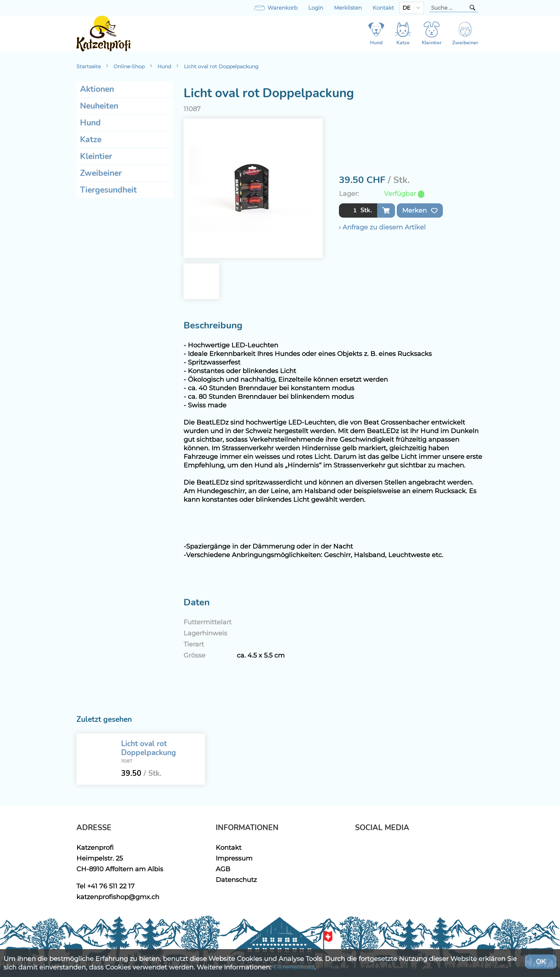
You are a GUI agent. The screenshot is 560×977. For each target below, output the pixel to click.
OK (541, 961)
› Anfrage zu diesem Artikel (382, 227)
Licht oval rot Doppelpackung (221, 66)
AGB (223, 869)
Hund (164, 66)
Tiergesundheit (108, 190)
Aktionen (97, 89)
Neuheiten (99, 106)
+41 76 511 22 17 (111, 886)
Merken (420, 210)
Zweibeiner (101, 173)
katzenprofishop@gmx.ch (118, 897)
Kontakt (383, 8)
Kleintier (96, 156)
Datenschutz (236, 880)
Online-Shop (129, 66)
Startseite (89, 66)
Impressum (234, 858)
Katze (91, 140)
